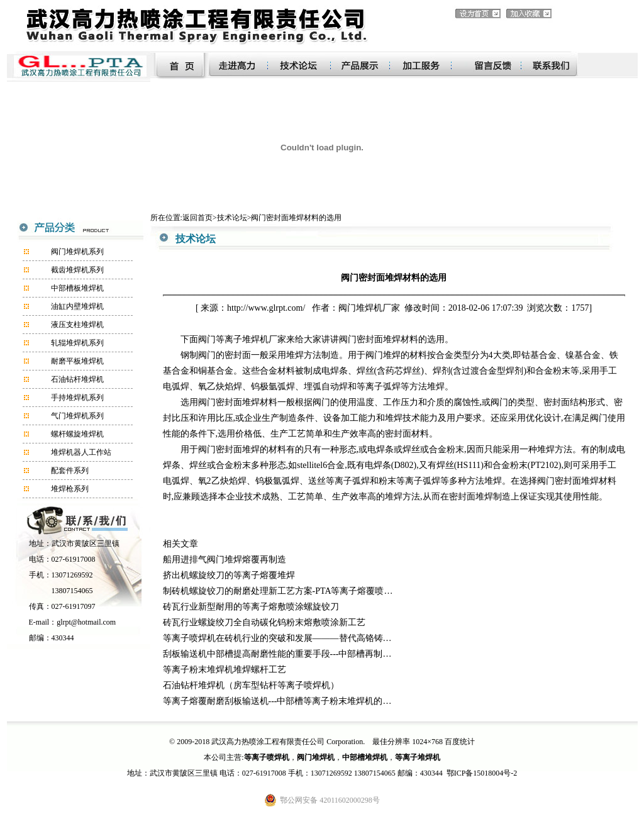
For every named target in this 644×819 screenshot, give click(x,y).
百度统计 (460, 742)
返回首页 (197, 218)
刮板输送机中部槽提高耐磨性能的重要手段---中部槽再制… (277, 654)
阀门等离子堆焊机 (233, 339)
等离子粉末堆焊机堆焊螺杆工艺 (225, 670)
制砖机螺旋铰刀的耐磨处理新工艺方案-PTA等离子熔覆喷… (278, 591)
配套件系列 (70, 471)
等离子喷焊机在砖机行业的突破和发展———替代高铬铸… (277, 638)
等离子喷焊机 (267, 757)
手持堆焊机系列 (77, 398)
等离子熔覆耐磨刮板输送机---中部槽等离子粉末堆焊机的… (277, 701)
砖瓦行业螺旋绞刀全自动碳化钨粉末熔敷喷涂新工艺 (264, 622)
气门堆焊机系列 (77, 416)
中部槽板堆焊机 (77, 288)
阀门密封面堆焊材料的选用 (296, 218)
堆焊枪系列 (70, 489)
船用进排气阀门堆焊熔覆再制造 (225, 560)
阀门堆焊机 (360, 308)
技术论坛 (232, 218)
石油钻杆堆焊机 (77, 379)
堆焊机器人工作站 (81, 452)
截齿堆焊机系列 (77, 270)
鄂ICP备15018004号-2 (482, 773)
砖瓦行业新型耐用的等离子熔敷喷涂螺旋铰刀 (251, 607)
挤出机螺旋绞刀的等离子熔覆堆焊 (229, 575)
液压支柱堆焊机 (77, 325)
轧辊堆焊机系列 (77, 343)
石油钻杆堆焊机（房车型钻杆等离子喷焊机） (251, 685)
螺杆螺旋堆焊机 (77, 434)
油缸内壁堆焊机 (77, 306)
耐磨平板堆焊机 (77, 361)
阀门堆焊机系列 (77, 252)
